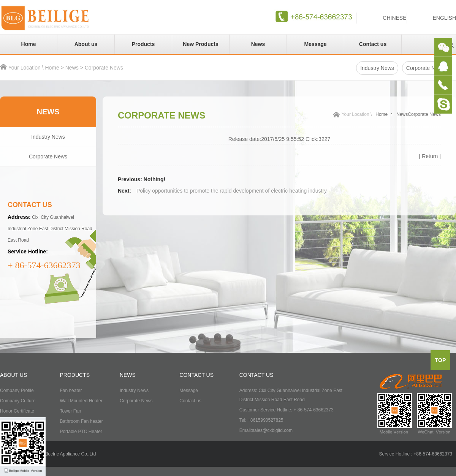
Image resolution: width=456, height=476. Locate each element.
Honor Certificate (17, 411)
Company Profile (17, 391)
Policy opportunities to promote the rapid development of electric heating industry (232, 191)
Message (315, 44)
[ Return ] (430, 156)
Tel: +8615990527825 (261, 420)
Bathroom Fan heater (81, 421)
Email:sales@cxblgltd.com (266, 430)
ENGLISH (444, 18)
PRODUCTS (75, 375)
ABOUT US (13, 375)
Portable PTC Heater (81, 432)
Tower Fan (70, 411)
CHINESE (394, 18)
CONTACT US (196, 375)
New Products (200, 44)
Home (29, 44)
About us (86, 44)
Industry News (377, 68)
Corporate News (104, 68)
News (258, 44)
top (441, 360)
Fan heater (71, 391)
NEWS (128, 375)
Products (143, 44)
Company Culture (18, 401)
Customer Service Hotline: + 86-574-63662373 (287, 410)
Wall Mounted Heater (81, 401)
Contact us (373, 44)
